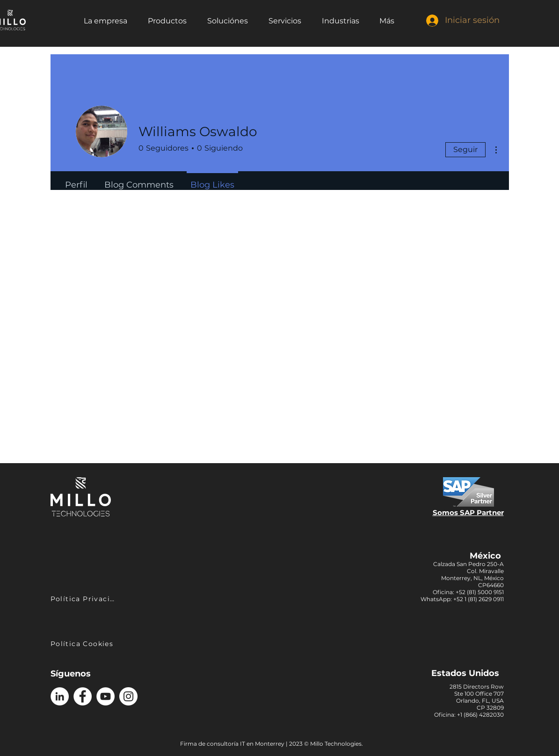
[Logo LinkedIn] (60, 696)
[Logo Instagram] (128, 696)
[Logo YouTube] (105, 696)
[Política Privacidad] (84, 599)
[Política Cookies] (83, 643)
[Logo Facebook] (83, 696)
